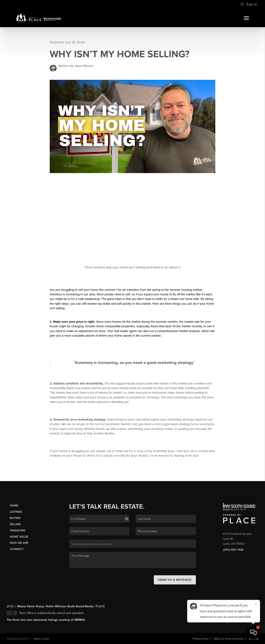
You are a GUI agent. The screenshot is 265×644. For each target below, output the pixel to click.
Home (14, 507)
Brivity (25, 639)
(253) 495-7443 (233, 551)
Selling (15, 526)
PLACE (100, 608)
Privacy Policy (201, 639)
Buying (15, 520)
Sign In (249, 4)
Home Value (19, 538)
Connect (17, 551)
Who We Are (19, 544)
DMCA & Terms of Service (229, 639)
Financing (18, 532)
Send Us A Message (175, 581)
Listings (16, 513)
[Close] (256, 604)
